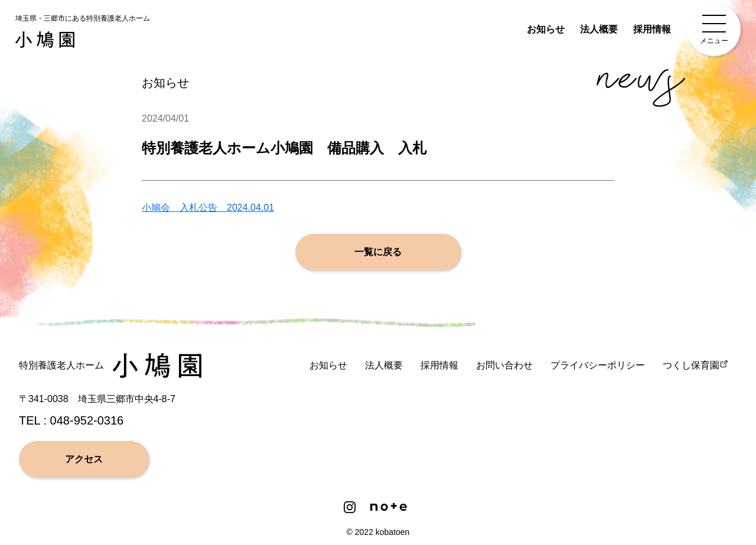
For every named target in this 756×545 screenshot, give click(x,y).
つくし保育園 (691, 365)
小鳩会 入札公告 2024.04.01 (208, 208)
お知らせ (546, 29)
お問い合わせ (504, 365)
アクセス (84, 459)
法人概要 (599, 29)
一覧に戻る (378, 252)
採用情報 (652, 29)
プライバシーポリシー (598, 365)
